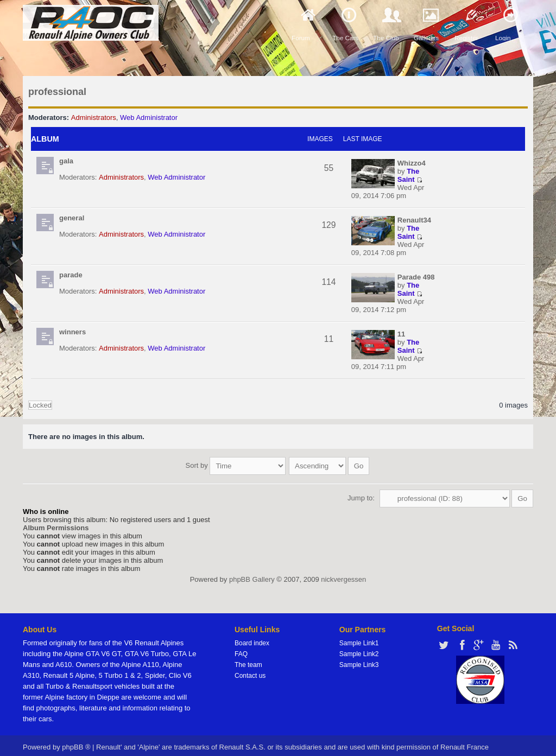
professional (57, 92)
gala (66, 161)
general (72, 218)
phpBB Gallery (252, 574)
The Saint (408, 175)
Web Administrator (149, 117)
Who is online (46, 506)
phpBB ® (76, 742)
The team (248, 659)
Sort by (236, 463)
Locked (40, 405)
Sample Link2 (359, 649)
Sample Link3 (359, 659)
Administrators (94, 117)
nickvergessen (343, 574)
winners (72, 332)
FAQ (241, 649)
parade (71, 275)
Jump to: (361, 493)
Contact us (250, 670)
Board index (252, 638)
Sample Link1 (359, 638)
